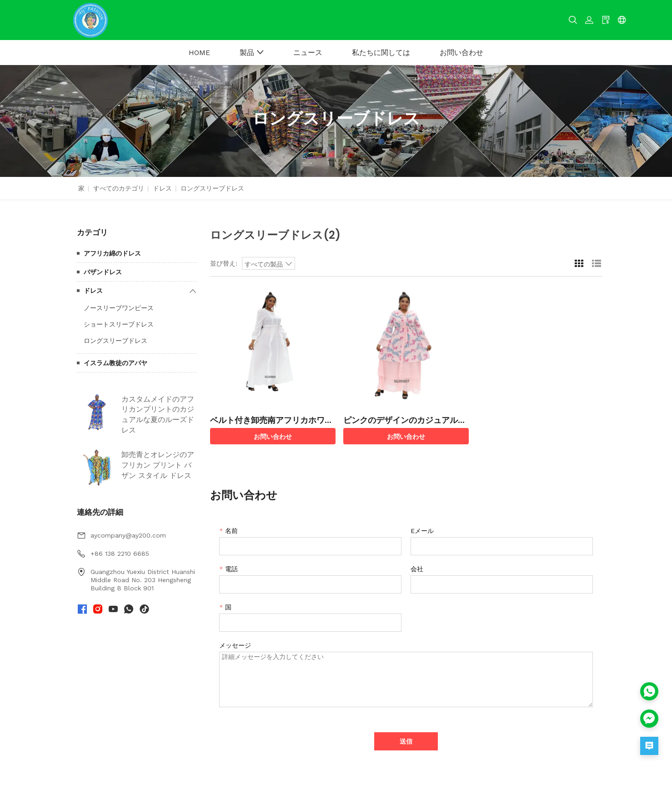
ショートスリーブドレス (119, 324)
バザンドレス (103, 272)
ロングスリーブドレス (115, 341)
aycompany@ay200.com (128, 535)
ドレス (162, 188)
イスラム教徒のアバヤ (115, 363)
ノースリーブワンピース (119, 308)
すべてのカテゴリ (119, 188)
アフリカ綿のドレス (112, 253)
